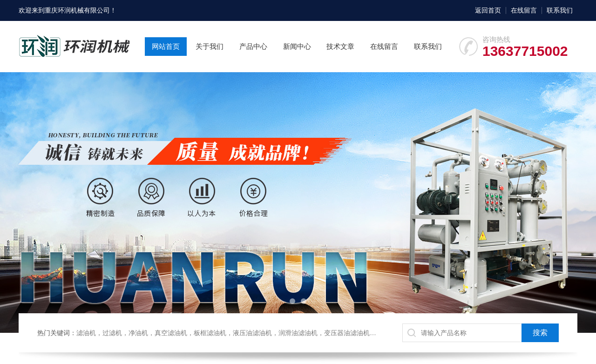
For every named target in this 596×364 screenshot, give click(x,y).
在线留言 (524, 10)
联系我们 (560, 10)
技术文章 (340, 46)
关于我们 (210, 46)
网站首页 (166, 46)
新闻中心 (297, 46)
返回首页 (488, 10)
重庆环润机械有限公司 (77, 10)
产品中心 (253, 46)
